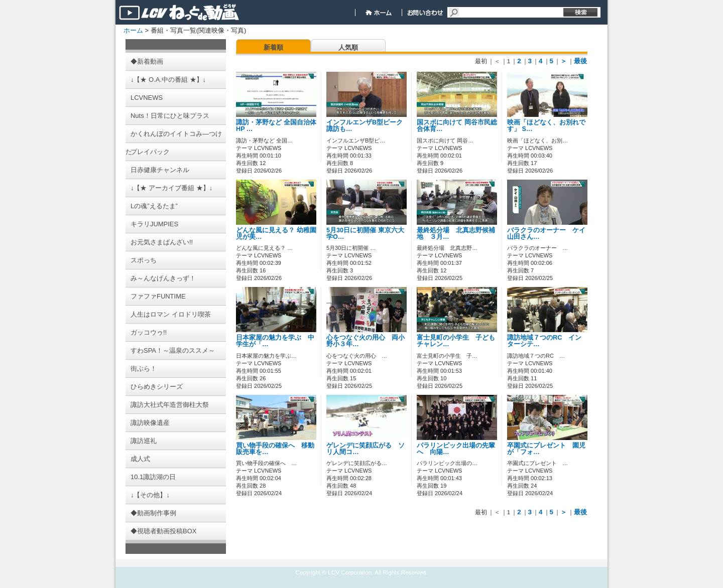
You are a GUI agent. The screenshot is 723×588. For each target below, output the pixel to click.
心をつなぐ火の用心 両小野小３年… (366, 341)
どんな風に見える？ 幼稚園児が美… (276, 234)
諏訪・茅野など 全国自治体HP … (276, 126)
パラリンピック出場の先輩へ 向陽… (456, 449)
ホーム (133, 30)
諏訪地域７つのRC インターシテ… (544, 341)
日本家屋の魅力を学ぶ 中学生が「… (275, 341)
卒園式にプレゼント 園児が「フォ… (546, 449)
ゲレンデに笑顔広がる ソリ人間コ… (366, 449)
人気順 (348, 47)
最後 (580, 61)
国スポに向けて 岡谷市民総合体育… (457, 126)
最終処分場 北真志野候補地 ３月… (456, 234)
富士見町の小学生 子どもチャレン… (456, 341)
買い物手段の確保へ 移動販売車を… (275, 449)
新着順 (273, 47)
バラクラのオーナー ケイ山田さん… (546, 234)
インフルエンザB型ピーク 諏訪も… (365, 126)
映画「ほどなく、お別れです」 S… (546, 126)
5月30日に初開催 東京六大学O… (365, 234)
